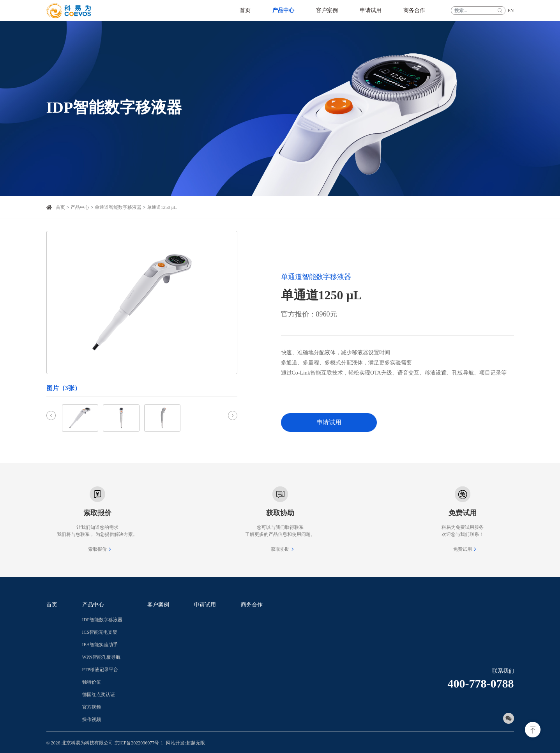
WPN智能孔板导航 (102, 657)
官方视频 (92, 707)
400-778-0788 (481, 683)
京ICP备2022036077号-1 (139, 743)
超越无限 (196, 743)
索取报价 (97, 549)
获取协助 (280, 549)
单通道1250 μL (162, 207)
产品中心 (80, 207)
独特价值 (92, 682)
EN (511, 11)
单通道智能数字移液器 (118, 207)
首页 (60, 207)
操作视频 (92, 719)
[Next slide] (233, 415)
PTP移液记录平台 (100, 670)
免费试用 (463, 549)
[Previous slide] (51, 415)
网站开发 (175, 743)
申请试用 (329, 422)
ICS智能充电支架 (100, 632)
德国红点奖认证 (99, 695)
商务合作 (252, 605)
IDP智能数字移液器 (102, 620)
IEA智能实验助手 (100, 645)
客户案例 (158, 605)
